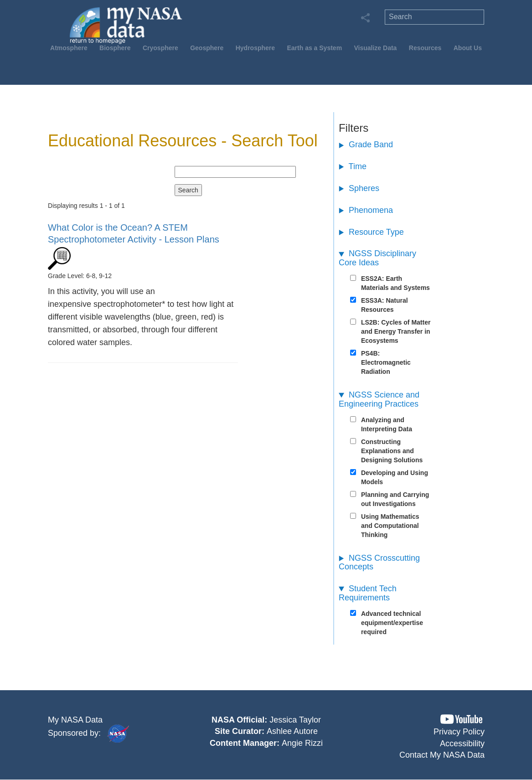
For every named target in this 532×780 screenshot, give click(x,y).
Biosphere (115, 48)
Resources (425, 48)
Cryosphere (160, 48)
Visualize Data (375, 48)
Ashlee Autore (292, 731)
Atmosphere (69, 48)
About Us (468, 48)
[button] (461, 719)
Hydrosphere (255, 48)
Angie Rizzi (302, 743)
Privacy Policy (459, 732)
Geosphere (207, 48)
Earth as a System (314, 48)
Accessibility (462, 744)
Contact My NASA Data (442, 755)
